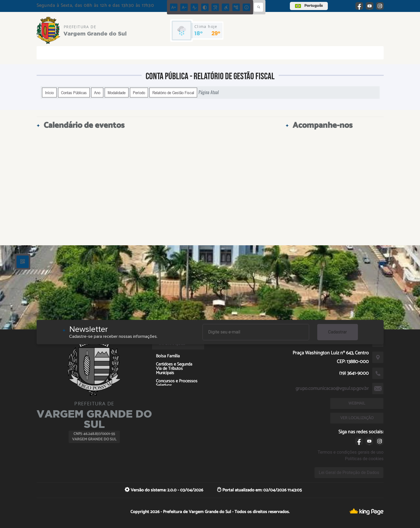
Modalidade (117, 93)
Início (49, 93)
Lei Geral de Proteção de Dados (349, 473)
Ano (97, 93)
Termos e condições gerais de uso (350, 452)
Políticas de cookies (364, 459)
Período (139, 93)
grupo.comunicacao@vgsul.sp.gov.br (332, 389)
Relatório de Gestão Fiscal (173, 93)
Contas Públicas (74, 93)
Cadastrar (338, 332)
